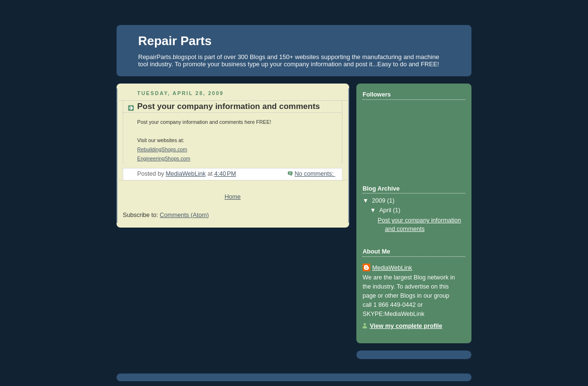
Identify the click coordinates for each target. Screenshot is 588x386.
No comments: (315, 174)
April (386, 210)
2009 (380, 201)
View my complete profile (406, 326)
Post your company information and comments (229, 106)
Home (233, 197)
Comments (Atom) (184, 215)
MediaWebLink (392, 268)
